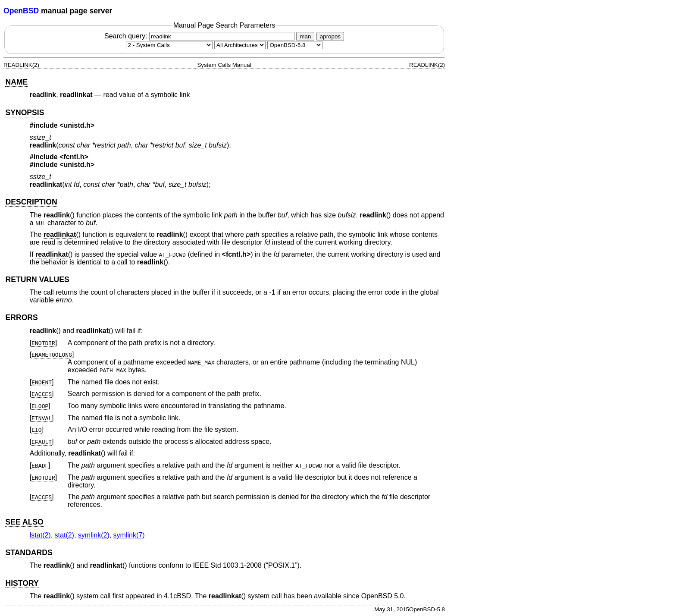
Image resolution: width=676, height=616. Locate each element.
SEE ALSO (24, 522)
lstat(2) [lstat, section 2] (40, 535)
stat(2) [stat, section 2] (64, 535)
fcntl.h (74, 157)
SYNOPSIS (25, 113)
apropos (330, 36)
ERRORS (21, 317)
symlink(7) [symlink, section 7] (129, 535)
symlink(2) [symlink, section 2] (94, 535)
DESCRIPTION (31, 202)
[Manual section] (169, 45)
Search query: (200, 36)
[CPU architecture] (240, 45)
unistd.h (77, 125)
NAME (16, 82)
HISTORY (22, 583)
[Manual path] (295, 45)
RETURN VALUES (37, 280)
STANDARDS (29, 553)
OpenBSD (21, 11)
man (305, 36)
